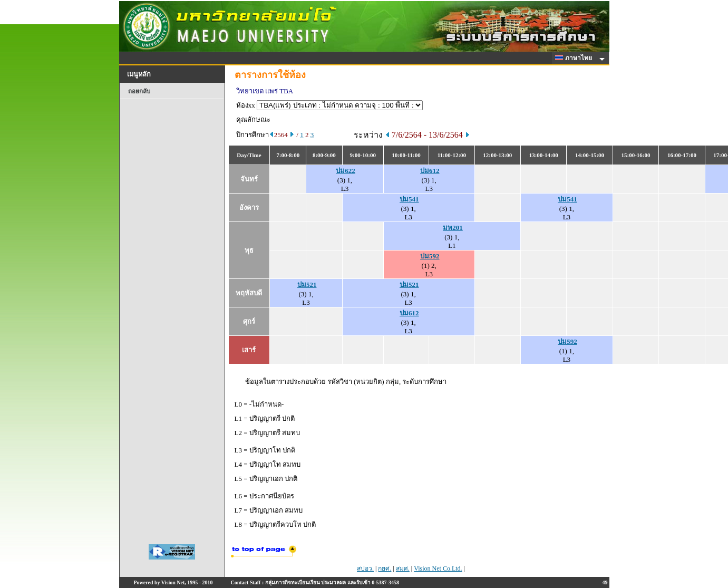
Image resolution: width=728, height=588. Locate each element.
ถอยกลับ (139, 91)
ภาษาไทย (575, 58)
